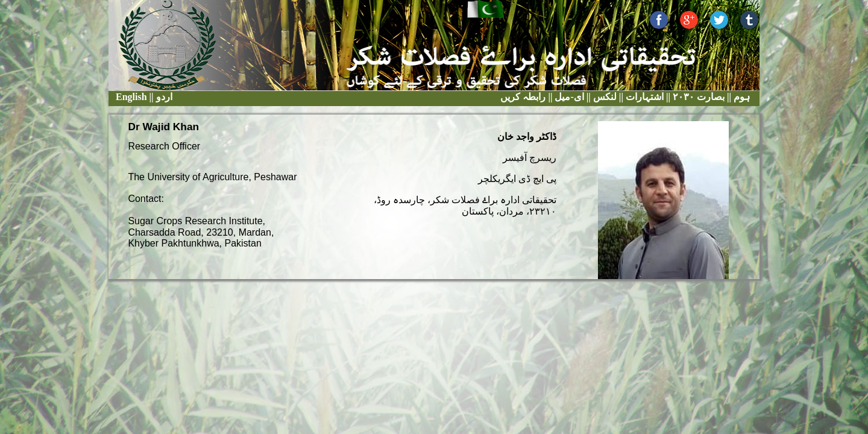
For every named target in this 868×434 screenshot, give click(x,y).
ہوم (741, 97)
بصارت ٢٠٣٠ (697, 97)
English (131, 97)
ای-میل (568, 97)
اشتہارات (643, 97)
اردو (164, 97)
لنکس (604, 97)
